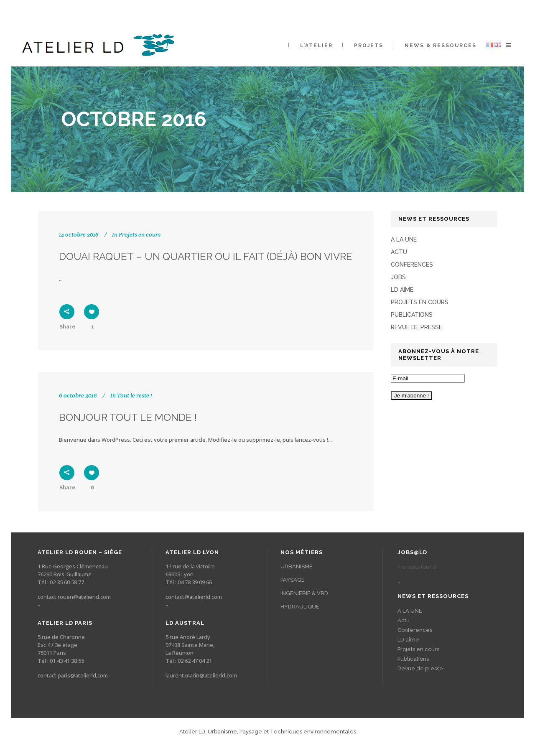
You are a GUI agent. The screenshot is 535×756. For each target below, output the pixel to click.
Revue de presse (417, 327)
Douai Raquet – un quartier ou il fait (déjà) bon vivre (206, 256)
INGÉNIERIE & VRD (304, 593)
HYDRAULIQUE (300, 607)
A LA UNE (404, 239)
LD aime (402, 290)
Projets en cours (140, 234)
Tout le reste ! (135, 395)
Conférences (412, 265)
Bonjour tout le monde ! (128, 417)
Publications (412, 315)
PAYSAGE (293, 580)
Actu (399, 252)
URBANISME (297, 566)
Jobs (398, 277)
